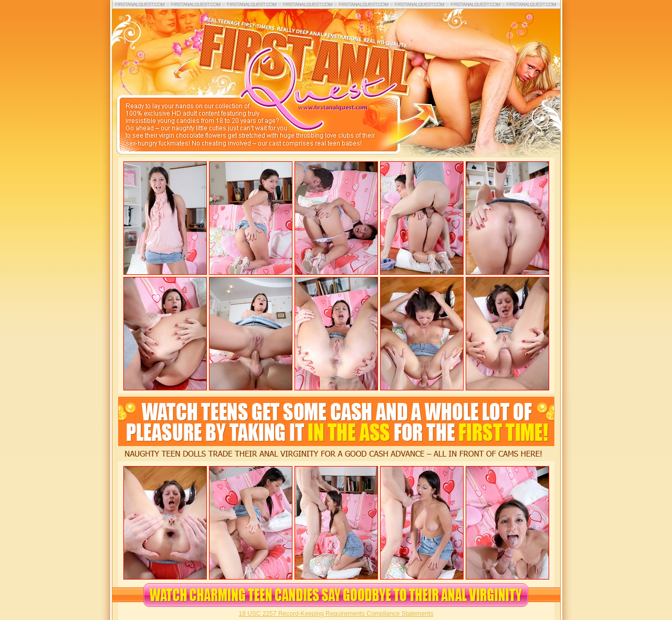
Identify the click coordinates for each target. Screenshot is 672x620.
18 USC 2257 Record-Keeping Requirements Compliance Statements (336, 614)
